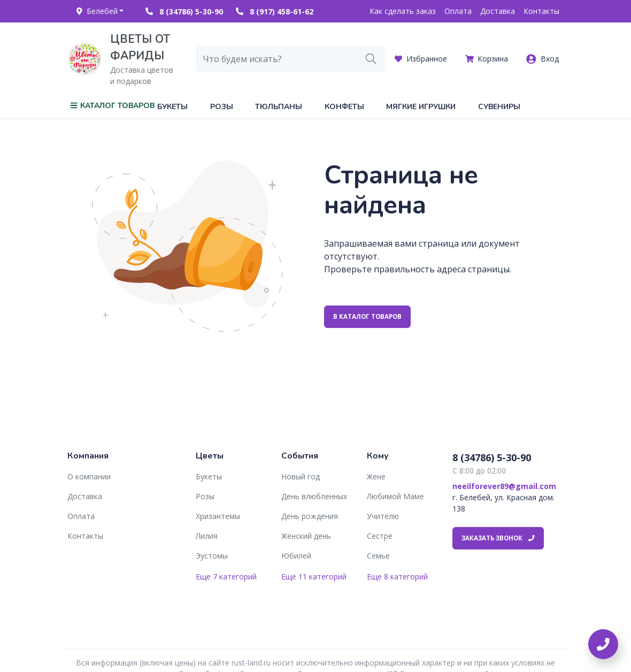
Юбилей (296, 556)
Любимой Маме (395, 496)
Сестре (380, 536)
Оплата (458, 11)
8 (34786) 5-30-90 (184, 12)
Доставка (498, 11)
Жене (376, 476)
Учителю (383, 516)
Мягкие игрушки (421, 107)
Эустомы (212, 556)
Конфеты (344, 107)
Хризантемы (218, 516)
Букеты (172, 107)
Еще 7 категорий (226, 576)
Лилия (207, 536)
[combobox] (276, 59)
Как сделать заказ (403, 11)
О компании (89, 476)
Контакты (541, 11)
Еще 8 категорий (397, 576)
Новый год (301, 476)
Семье (378, 556)
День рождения (310, 516)
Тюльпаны (279, 107)
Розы (222, 107)
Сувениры (499, 107)
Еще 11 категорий (314, 576)
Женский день (306, 536)
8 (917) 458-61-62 (275, 12)
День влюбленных (314, 496)
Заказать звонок (498, 538)
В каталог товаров (367, 316)
